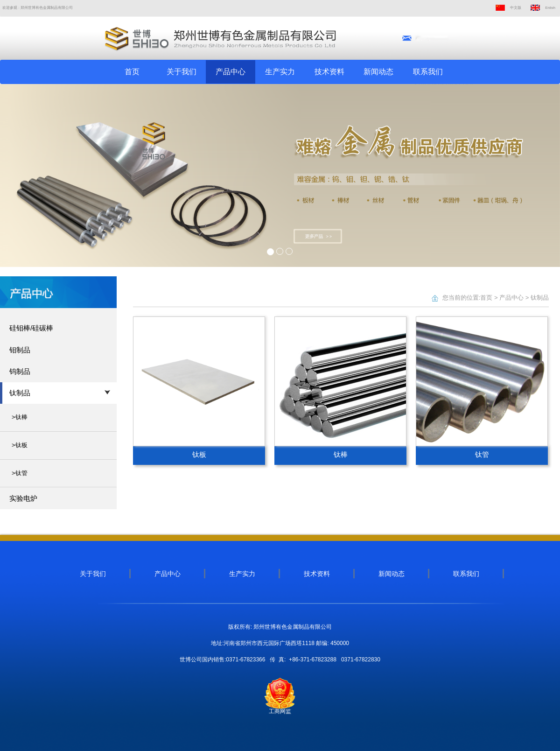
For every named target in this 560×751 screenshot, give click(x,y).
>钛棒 (20, 417)
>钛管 (20, 473)
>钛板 (20, 445)
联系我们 (428, 72)
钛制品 (540, 298)
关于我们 (182, 72)
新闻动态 (378, 72)
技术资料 (329, 72)
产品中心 (231, 72)
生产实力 (280, 72)
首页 (132, 72)
